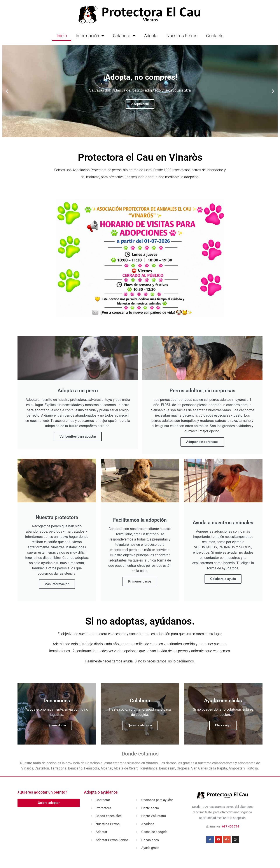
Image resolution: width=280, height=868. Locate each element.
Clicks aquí (223, 725)
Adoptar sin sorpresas (202, 442)
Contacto (215, 36)
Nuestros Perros (182, 36)
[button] (7, 91)
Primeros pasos (140, 581)
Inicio (62, 36)
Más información (57, 584)
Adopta (151, 36)
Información (90, 36)
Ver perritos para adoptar (78, 437)
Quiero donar (57, 725)
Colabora (124, 36)
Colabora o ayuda (223, 579)
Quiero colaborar (140, 725)
